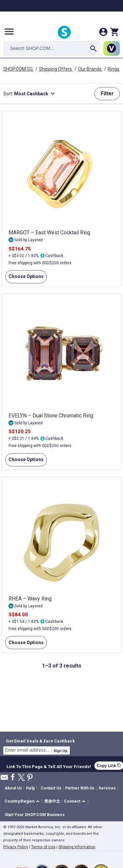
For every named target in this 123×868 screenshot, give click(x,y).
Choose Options (24, 278)
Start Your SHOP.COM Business (35, 815)
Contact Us (51, 788)
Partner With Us (80, 788)
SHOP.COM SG (19, 69)
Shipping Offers (56, 69)
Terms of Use (43, 847)
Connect (72, 801)
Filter (107, 94)
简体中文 (52, 801)
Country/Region (20, 801)
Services (107, 788)
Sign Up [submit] (61, 751)
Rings (114, 69)
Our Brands (90, 69)
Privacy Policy (16, 847)
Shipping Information (77, 847)
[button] (23, 802)
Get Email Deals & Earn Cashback (40, 741)
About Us (13, 788)
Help (30, 788)
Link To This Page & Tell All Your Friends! (49, 766)
